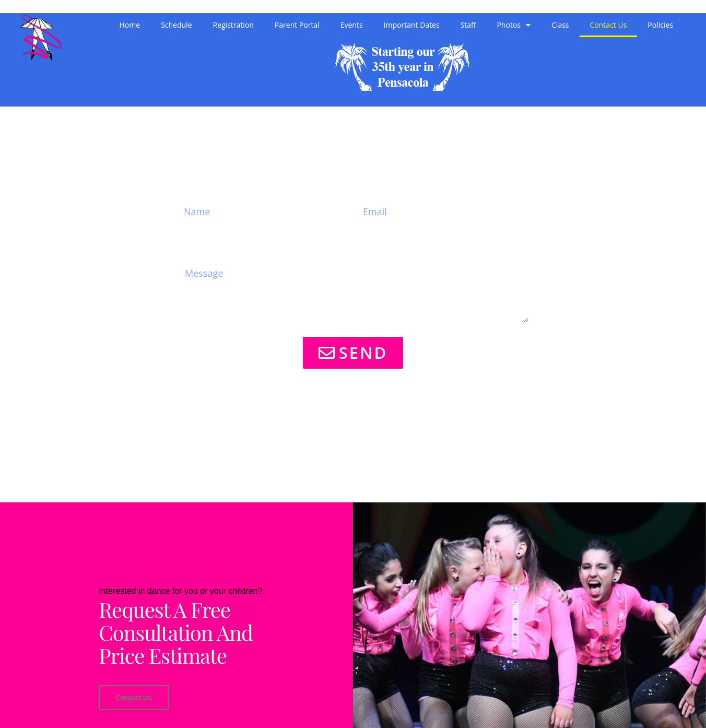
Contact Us (609, 25)
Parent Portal (297, 25)
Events (352, 25)
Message (207, 248)
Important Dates (412, 25)
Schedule (176, 25)
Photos (514, 25)
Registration (233, 25)
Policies (660, 25)
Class (560, 25)
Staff (468, 25)
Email (375, 184)
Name (197, 184)
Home (130, 25)
